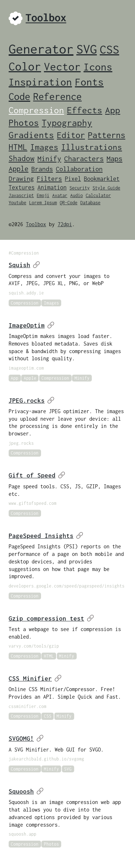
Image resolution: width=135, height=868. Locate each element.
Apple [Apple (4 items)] (19, 168)
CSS (48, 716)
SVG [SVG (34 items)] (87, 49)
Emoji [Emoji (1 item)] (43, 195)
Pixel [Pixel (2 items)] (73, 179)
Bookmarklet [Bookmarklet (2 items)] (102, 179)
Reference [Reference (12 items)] (57, 97)
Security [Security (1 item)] (80, 188)
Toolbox (36, 224)
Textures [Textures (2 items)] (22, 187)
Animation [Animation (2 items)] (52, 187)
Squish (24, 265)
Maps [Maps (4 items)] (114, 158)
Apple (30, 378)
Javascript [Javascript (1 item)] (21, 195)
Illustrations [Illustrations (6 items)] (92, 147)
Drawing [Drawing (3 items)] (21, 179)
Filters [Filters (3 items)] (49, 179)
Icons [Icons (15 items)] (98, 67)
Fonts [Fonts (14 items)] (89, 82)
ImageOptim (31, 325)
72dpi (65, 224)
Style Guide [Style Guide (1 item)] (106, 188)
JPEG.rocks (31, 401)
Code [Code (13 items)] (19, 96)
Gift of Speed (37, 475)
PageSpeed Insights (46, 536)
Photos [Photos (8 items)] (24, 123)
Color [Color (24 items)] (25, 66)
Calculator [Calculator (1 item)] (98, 195)
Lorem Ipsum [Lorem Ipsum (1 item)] (43, 203)
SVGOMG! (26, 739)
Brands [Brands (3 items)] (42, 169)
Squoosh (26, 791)
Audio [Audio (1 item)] (76, 195)
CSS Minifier (35, 679)
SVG (68, 769)
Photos (51, 844)
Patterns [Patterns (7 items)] (107, 135)
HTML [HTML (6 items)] (18, 147)
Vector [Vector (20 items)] (62, 66)
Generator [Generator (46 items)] (41, 49)
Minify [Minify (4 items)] (49, 158)
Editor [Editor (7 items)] (71, 135)
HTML (49, 656)
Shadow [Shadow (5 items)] (22, 158)
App (15, 378)
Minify (82, 378)
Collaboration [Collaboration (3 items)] (79, 169)
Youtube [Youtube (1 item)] (17, 203)
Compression (25, 303)
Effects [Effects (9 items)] (85, 110)
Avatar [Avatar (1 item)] (60, 195)
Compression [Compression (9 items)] (36, 110)
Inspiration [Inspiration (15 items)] (40, 82)
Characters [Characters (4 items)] (84, 158)
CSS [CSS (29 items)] (109, 49)
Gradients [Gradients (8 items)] (31, 135)
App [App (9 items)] (113, 110)
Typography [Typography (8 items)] (67, 123)
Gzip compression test (51, 618)
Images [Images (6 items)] (44, 147)
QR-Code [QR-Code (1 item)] (69, 203)
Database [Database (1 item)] (90, 203)
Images (51, 303)
